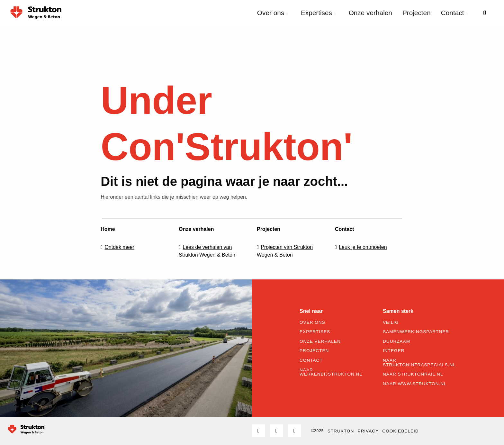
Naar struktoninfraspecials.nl (419, 363)
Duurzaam (396, 341)
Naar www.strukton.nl (415, 384)
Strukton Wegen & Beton (36, 13)
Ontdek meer (119, 247)
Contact (454, 13)
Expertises (318, 13)
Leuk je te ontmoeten (363, 247)
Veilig (391, 322)
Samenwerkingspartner (416, 332)
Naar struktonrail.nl (413, 374)
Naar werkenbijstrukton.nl (331, 372)
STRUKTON (341, 431)
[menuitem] (274, 13)
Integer (394, 351)
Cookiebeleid (400, 431)
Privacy (368, 431)
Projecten (417, 13)
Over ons (273, 13)
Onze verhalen (370, 13)
